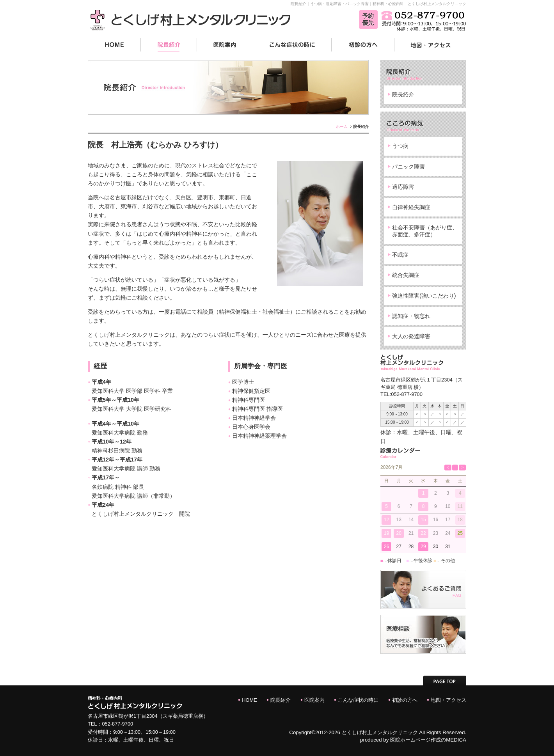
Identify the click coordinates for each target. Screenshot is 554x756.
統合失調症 (406, 275)
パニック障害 (408, 167)
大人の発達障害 (411, 336)
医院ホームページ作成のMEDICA (428, 740)
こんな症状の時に (358, 700)
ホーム (342, 127)
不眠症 (400, 255)
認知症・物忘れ (411, 316)
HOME (249, 700)
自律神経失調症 (411, 207)
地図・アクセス (448, 700)
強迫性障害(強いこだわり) (424, 296)
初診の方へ (405, 700)
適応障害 (403, 187)
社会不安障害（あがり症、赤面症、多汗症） (425, 231)
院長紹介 (403, 94)
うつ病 (400, 146)
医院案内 (314, 700)
